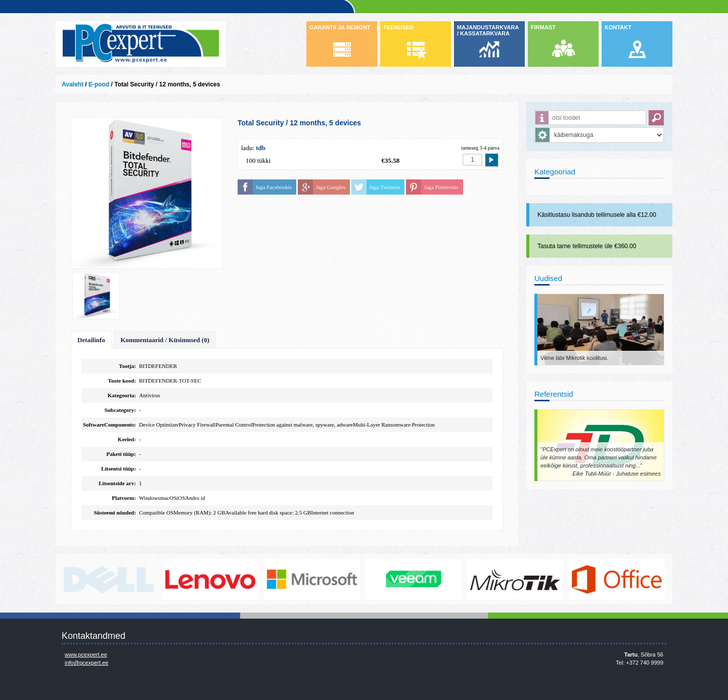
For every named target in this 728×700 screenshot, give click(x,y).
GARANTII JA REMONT (340, 27)
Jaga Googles (330, 187)
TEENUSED (398, 27)
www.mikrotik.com (515, 579)
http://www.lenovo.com (210, 579)
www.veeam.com (414, 579)
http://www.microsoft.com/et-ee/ (312, 579)
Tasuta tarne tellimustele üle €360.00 (587, 246)
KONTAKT (618, 27)
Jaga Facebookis (274, 187)
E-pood (99, 84)
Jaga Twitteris (384, 187)
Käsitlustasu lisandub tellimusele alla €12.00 (597, 215)
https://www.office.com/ (617, 579)
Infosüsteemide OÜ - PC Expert (141, 44)
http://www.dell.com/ (109, 579)
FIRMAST (543, 27)
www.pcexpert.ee (86, 655)
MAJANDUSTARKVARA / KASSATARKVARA (488, 30)
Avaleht (73, 84)
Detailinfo (91, 340)
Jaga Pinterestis (441, 187)
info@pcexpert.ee (86, 663)
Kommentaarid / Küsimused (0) (165, 340)
